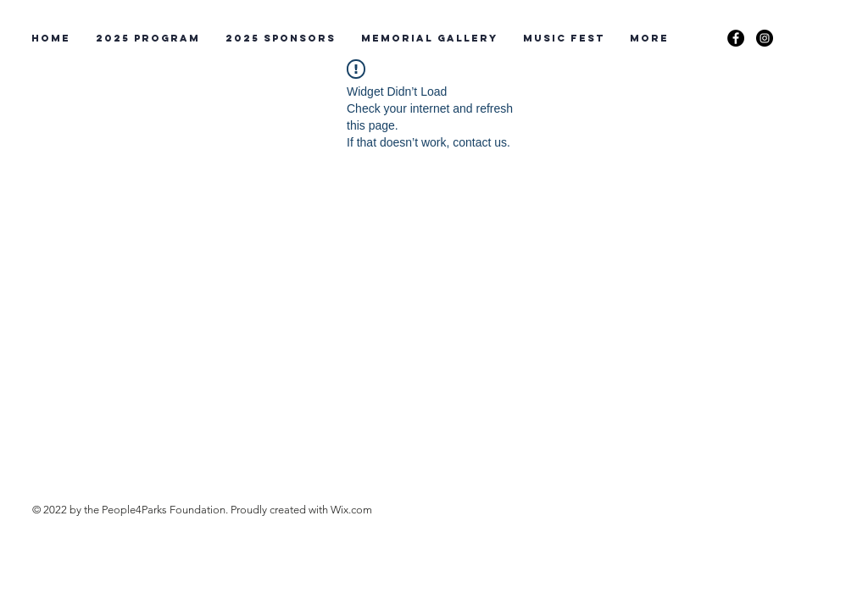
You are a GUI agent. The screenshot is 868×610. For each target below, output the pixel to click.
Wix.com (351, 510)
